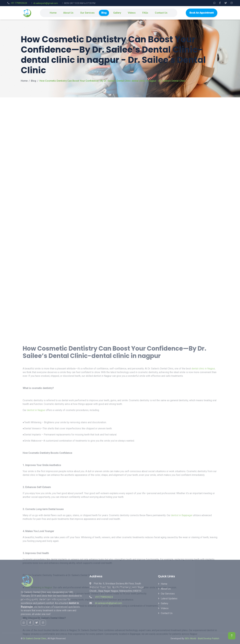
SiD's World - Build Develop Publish (202, 638)
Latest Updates (169, 599)
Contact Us (161, 13)
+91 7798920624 (19, 3)
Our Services (87, 13)
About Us (68, 13)
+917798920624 (104, 597)
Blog (104, 13)
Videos (132, 13)
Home (53, 13)
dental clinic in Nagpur (203, 491)
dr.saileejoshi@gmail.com (46, 3)
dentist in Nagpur (36, 532)
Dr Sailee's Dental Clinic (35, 638)
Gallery (117, 13)
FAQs (145, 13)
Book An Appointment (202, 13)
